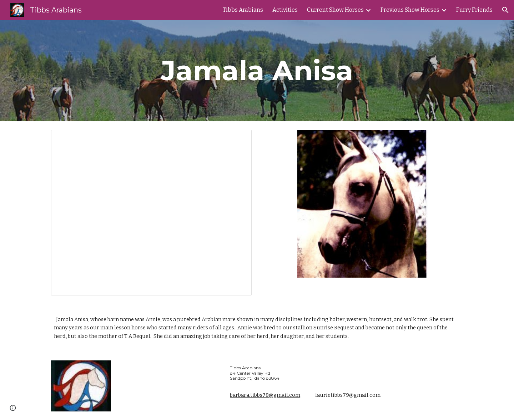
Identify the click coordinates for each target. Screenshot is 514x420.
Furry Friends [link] (474, 10)
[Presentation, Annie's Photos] (151, 213)
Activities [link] (285, 10)
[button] (505, 10)
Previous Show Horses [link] (410, 10)
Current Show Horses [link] (335, 10)
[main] (257, 71)
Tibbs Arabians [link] (243, 10)
